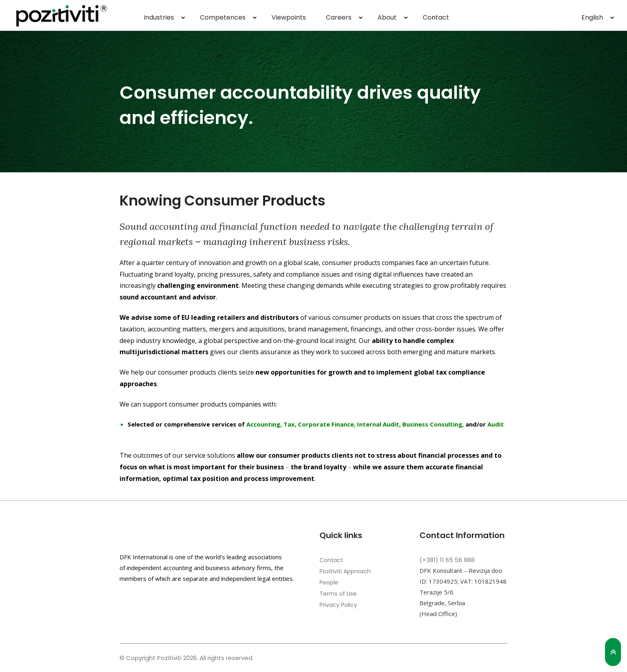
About (387, 17)
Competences (223, 17)
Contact (436, 17)
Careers (339, 17)
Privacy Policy (338, 605)
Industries (159, 17)
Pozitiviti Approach (345, 571)
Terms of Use (338, 594)
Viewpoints (289, 17)
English (592, 17)
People (329, 582)
